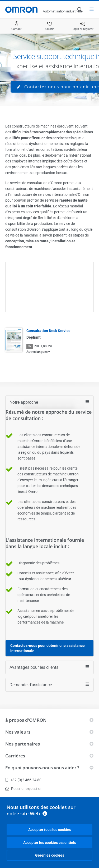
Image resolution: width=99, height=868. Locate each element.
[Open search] (79, 10)
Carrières (15, 756)
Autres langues (37, 352)
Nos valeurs (18, 732)
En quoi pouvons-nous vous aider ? (42, 768)
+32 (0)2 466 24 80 (23, 780)
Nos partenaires (23, 744)
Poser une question (24, 789)
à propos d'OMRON (26, 720)
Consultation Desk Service (48, 331)
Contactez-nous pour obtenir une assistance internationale (48, 648)
